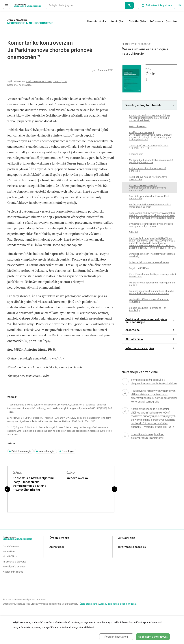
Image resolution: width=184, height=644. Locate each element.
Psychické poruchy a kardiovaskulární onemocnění (149, 197)
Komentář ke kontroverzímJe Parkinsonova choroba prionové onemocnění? (147, 188)
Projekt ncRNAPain (139, 268)
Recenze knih (136, 154)
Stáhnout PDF (102, 70)
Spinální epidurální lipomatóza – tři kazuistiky (148, 309)
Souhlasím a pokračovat (153, 637)
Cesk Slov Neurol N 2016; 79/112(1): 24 (47, 81)
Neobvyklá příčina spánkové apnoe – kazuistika (149, 301)
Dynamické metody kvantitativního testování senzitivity (152, 255)
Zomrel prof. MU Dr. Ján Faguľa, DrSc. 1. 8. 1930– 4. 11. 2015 (149, 147)
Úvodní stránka (97, 21)
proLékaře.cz (21, 7)
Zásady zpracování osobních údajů (118, 604)
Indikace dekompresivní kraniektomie (149, 262)
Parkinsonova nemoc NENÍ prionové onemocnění (148, 178)
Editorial (133, 232)
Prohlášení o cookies (14, 567)
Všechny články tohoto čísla (143, 105)
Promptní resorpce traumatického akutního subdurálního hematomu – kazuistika (152, 292)
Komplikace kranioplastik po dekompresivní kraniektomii (152, 275)
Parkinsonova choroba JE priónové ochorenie (147, 170)
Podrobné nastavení (116, 637)
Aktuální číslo (137, 21)
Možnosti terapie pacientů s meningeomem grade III (152, 284)
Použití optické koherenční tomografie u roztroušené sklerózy (150, 206)
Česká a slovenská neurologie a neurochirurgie (146, 321)
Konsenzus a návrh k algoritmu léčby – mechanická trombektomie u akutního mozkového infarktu (34, 484)
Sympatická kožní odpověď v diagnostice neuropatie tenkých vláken (151, 225)
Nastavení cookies (13, 572)
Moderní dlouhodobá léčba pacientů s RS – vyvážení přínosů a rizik (152, 161)
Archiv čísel (117, 21)
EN (179, 5)
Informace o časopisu (163, 21)
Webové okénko (77, 478)
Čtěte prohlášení (88, 604)
